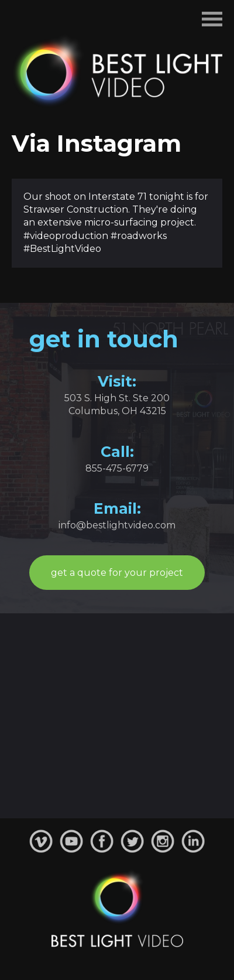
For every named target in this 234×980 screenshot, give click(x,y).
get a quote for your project (117, 573)
